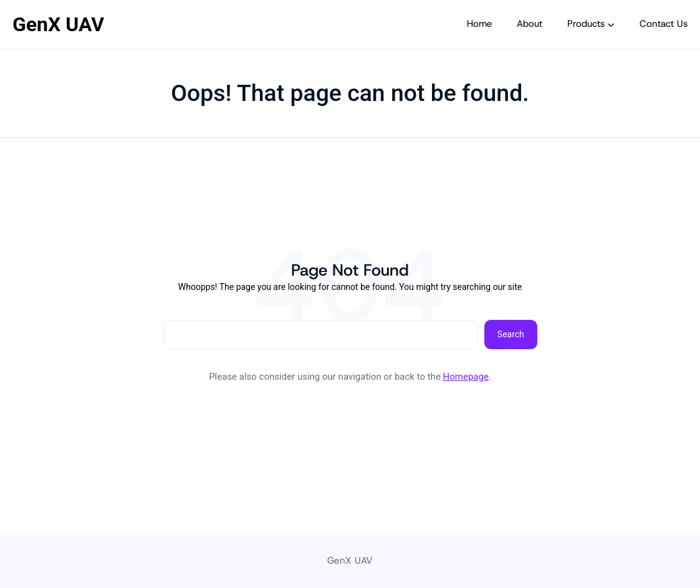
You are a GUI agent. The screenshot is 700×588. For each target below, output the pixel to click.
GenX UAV (58, 24)
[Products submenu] (611, 24)
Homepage (466, 377)
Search (511, 334)
